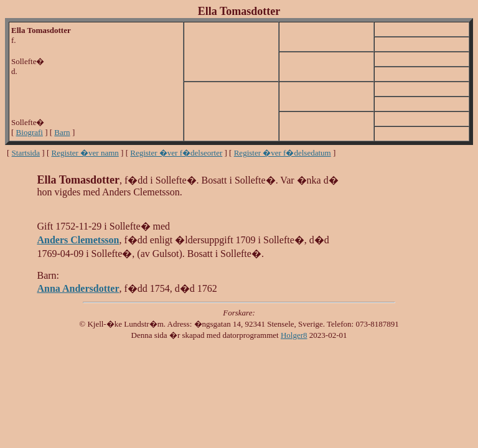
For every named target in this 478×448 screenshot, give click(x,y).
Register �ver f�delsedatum (283, 153)
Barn (62, 132)
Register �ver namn (85, 153)
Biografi (30, 132)
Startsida (26, 153)
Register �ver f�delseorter (176, 153)
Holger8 (294, 335)
